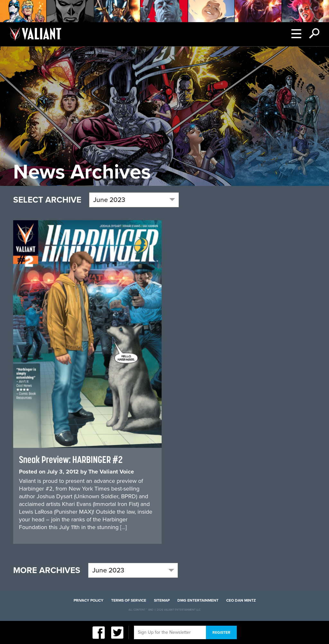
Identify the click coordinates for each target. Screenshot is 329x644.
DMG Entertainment (198, 600)
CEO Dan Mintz (241, 600)
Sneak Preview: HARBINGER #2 (71, 459)
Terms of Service (129, 600)
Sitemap (162, 600)
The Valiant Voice (111, 472)
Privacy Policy (89, 600)
